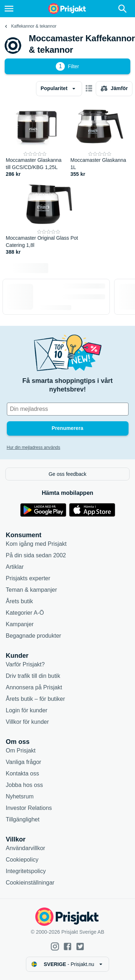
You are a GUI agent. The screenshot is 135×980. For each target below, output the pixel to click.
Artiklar (15, 567)
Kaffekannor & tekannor (34, 26)
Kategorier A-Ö (25, 613)
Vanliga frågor (23, 762)
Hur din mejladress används (34, 447)
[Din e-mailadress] (68, 409)
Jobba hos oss (24, 785)
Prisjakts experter (28, 578)
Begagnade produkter (33, 636)
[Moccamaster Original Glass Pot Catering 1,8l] (49, 218)
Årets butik (19, 601)
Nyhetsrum (20, 796)
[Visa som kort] (89, 89)
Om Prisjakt (21, 751)
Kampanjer (20, 624)
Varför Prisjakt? (25, 664)
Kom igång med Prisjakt (36, 544)
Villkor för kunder (27, 722)
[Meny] (9, 9)
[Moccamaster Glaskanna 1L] (100, 140)
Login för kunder (27, 710)
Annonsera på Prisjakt (34, 687)
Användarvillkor (25, 848)
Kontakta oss (22, 773)
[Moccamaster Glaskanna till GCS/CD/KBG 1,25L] (35, 140)
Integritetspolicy (26, 871)
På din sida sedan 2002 (36, 555)
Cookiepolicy (22, 860)
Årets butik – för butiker (35, 699)
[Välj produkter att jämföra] (114, 89)
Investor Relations (29, 808)
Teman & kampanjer (31, 590)
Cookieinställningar (30, 883)
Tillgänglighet (23, 819)
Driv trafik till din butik (33, 676)
